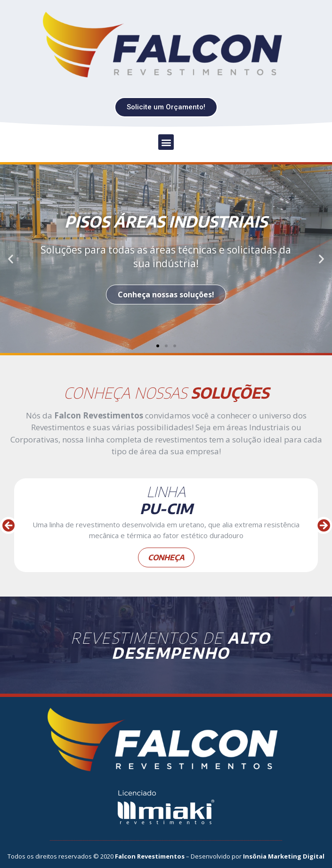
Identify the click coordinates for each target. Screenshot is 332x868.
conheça (166, 557)
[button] (166, 107)
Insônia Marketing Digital (284, 856)
